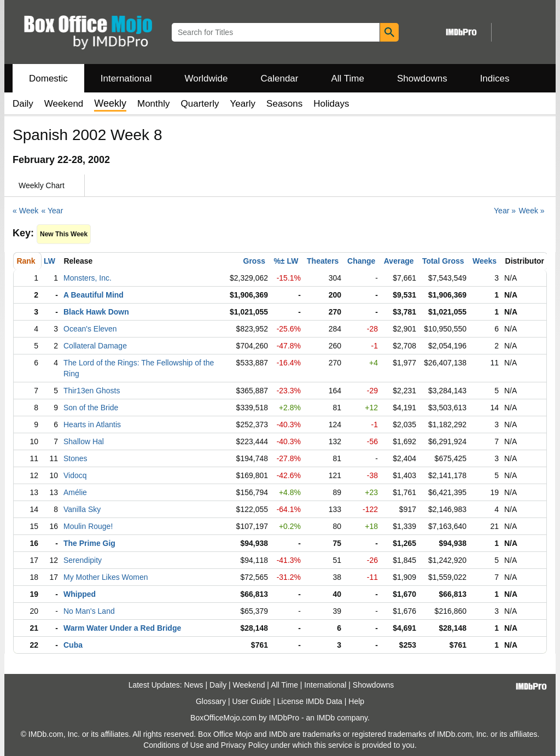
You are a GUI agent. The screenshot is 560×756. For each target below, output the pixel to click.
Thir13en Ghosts (92, 391)
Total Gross (443, 261)
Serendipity (83, 560)
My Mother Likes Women (106, 577)
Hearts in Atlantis (92, 424)
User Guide (252, 701)
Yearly (243, 104)
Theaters (323, 261)
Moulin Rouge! (88, 526)
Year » (505, 211)
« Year (52, 211)
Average (399, 261)
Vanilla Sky (82, 509)
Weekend (64, 104)
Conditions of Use (174, 745)
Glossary (211, 701)
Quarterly (200, 104)
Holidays (331, 104)
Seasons (284, 104)
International (126, 78)
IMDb (326, 718)
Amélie (75, 492)
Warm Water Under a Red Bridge (122, 628)
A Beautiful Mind (94, 295)
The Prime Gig (89, 543)
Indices (495, 78)
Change (361, 261)
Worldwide (206, 78)
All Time (348, 78)
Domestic (48, 78)
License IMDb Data (310, 701)
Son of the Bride (91, 408)
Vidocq (75, 475)
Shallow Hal (84, 441)
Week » (531, 211)
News (194, 685)
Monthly (154, 104)
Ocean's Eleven (90, 329)
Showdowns (422, 78)
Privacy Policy (245, 745)
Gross (254, 261)
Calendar (280, 78)
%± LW (286, 261)
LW (49, 261)
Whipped (80, 594)
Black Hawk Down (96, 312)
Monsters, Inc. (87, 278)
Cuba (73, 645)
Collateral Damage (95, 346)
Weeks (485, 261)
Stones (75, 458)
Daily (23, 104)
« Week (25, 211)
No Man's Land (89, 611)
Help (356, 701)
